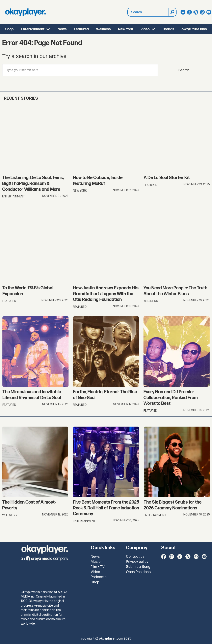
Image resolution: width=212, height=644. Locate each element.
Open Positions (138, 572)
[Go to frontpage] (25, 12)
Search (184, 70)
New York (126, 29)
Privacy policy (137, 562)
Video (145, 29)
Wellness (103, 29)
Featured (81, 29)
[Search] (172, 12)
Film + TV (98, 567)
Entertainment (33, 29)
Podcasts (99, 577)
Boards (168, 29)
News (62, 29)
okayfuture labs (194, 29)
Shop (9, 29)
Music (96, 562)
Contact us (135, 557)
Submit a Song (138, 567)
